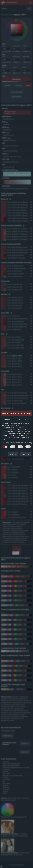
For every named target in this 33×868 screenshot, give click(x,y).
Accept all (25, 454)
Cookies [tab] (18, 419)
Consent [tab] (7, 419)
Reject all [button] (13, 454)
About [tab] (27, 419)
